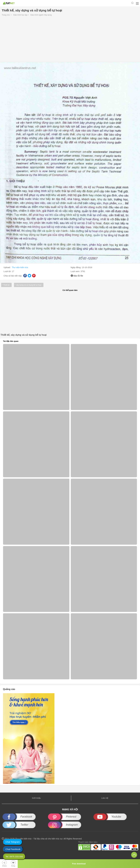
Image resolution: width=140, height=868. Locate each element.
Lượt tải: (8, 271)
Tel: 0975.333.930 (14, 856)
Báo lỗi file (78, 276)
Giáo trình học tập (20, 15)
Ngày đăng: (76, 267)
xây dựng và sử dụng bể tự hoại (29, 285)
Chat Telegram (13, 842)
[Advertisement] (70, 40)
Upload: (7, 267)
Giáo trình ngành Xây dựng (41, 15)
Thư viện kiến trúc (20, 267)
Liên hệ (105, 798)
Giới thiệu (36, 798)
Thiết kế (6, 285)
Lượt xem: (76, 271)
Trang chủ (6, 15)
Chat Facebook (13, 849)
